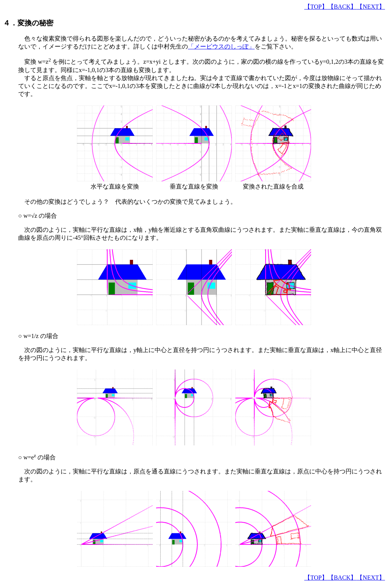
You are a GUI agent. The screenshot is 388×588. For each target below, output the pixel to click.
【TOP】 (316, 7)
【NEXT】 (371, 7)
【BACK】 (342, 7)
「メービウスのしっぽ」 (221, 46)
